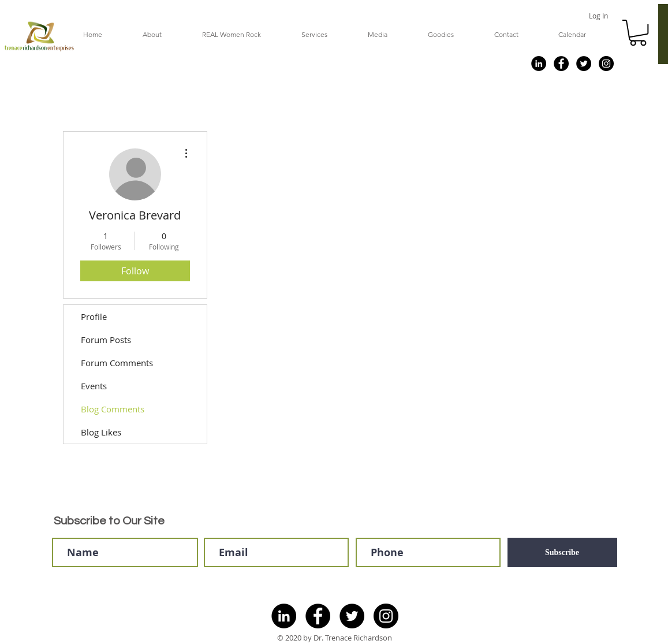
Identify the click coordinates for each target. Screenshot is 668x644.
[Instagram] (606, 64)
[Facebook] (561, 64)
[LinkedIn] (539, 64)
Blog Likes (101, 432)
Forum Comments (117, 363)
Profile (94, 317)
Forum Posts (106, 340)
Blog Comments (113, 409)
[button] (638, 33)
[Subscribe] (562, 552)
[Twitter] (584, 64)
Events (94, 386)
